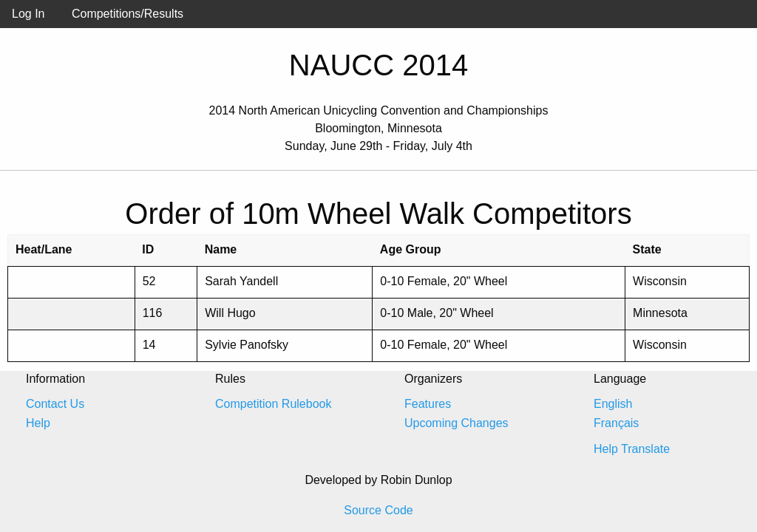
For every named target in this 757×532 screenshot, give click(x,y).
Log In (28, 14)
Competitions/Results (128, 14)
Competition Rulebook (273, 404)
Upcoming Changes (456, 423)
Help (38, 423)
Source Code (378, 510)
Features (428, 404)
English (613, 404)
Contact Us (55, 404)
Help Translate (632, 449)
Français (616, 423)
